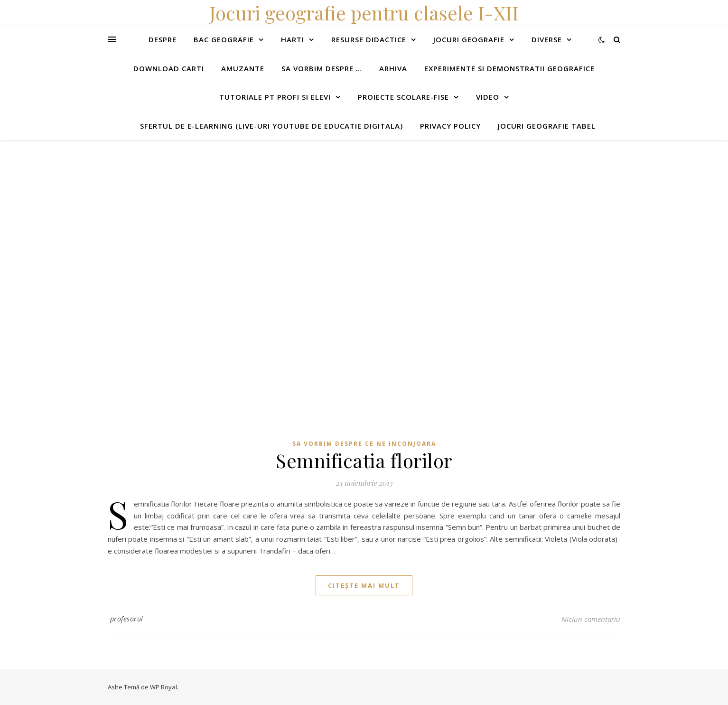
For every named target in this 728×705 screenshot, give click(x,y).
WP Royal (163, 687)
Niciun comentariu (591, 619)
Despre (163, 39)
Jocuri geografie (469, 39)
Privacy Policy (450, 126)
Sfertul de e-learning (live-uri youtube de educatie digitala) (271, 126)
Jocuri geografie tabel (547, 126)
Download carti (169, 68)
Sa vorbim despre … (322, 68)
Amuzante (243, 68)
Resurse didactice (369, 39)
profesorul (127, 619)
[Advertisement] (285, 207)
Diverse (547, 39)
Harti (293, 39)
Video (488, 97)
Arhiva (393, 68)
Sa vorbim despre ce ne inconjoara (364, 444)
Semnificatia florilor (364, 460)
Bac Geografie (224, 39)
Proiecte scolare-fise (403, 97)
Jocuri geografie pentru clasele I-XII (364, 13)
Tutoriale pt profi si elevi (275, 97)
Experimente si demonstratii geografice (509, 68)
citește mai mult (364, 585)
